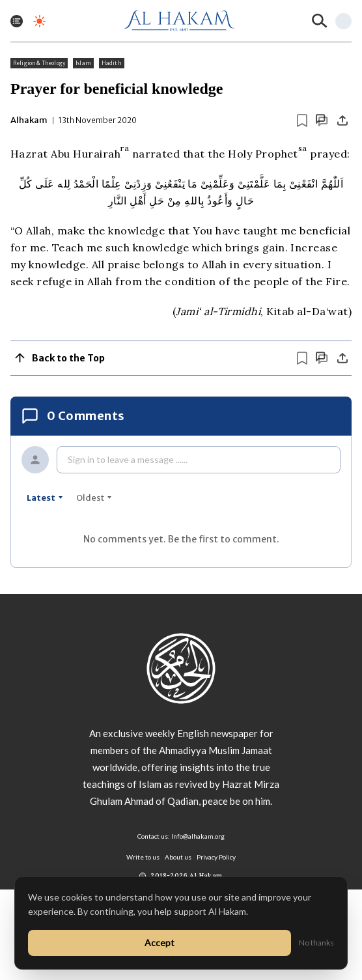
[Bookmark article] (302, 120)
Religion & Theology (39, 63)
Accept (160, 943)
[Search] (320, 21)
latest (45, 498)
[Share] (342, 120)
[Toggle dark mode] (39, 21)
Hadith (112, 63)
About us (178, 857)
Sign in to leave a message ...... (128, 459)
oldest (94, 498)
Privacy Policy (216, 857)
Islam (83, 63)
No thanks (316, 943)
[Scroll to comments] (322, 120)
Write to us (143, 857)
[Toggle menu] (17, 21)
